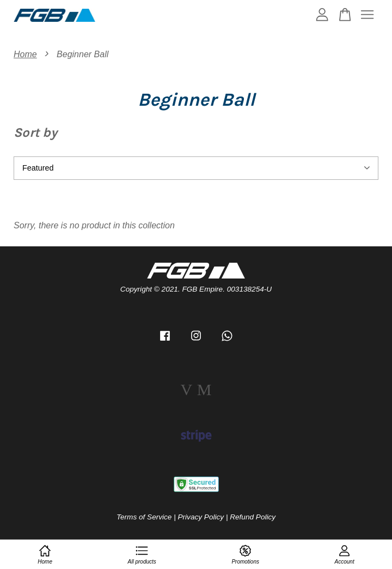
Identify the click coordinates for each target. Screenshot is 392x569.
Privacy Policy (201, 517)
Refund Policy (253, 517)
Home (25, 54)
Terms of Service (144, 517)
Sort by (35, 132)
